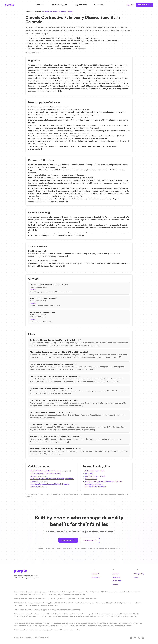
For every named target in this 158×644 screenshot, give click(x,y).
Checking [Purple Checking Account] (40, 5)
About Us (116, 574)
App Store (95, 574)
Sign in (131, 5)
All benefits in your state (95, 471)
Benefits (28, 12)
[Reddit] (143, 638)
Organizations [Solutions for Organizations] (81, 5)
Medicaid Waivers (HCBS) (95, 476)
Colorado (37, 12)
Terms (136, 577)
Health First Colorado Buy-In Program (46, 471)
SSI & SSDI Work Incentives (95, 487)
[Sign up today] (145, 5)
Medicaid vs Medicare (94, 484)
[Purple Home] (10, 5)
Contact (116, 584)
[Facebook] (131, 638)
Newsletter (117, 577)
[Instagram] (135, 638)
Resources (100, 5)
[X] (139, 638)
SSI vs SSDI (89, 474)
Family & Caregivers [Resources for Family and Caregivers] (59, 5)
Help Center (117, 581)
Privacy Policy (139, 574)
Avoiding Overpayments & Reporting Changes (103, 481)
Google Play (96, 577)
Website (33, 289)
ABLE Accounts (91, 479)
